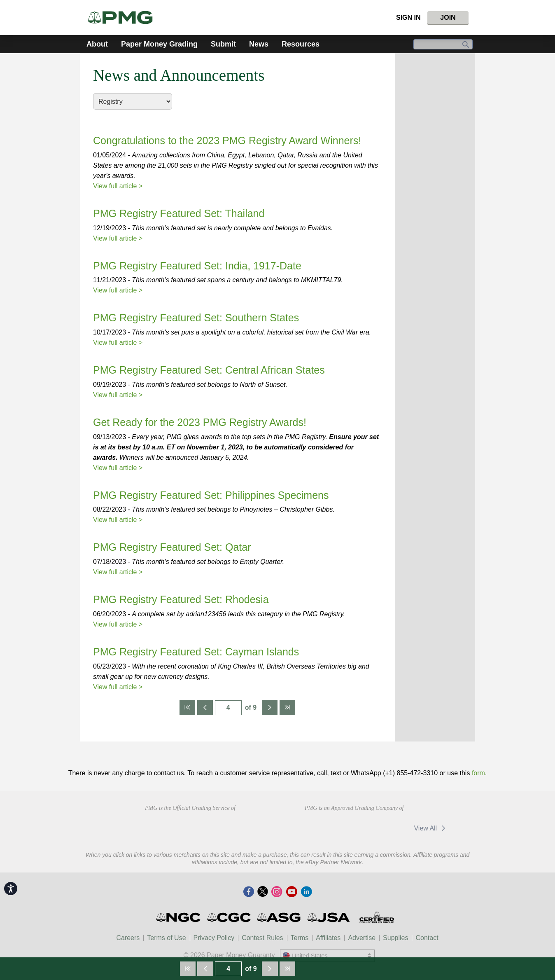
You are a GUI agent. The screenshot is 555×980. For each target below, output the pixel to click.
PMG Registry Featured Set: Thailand (179, 213)
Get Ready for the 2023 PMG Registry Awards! (200, 422)
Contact (427, 938)
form (478, 773)
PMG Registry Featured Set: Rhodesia (181, 599)
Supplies (395, 938)
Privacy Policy (214, 938)
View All (431, 828)
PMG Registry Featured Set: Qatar (172, 547)
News (259, 44)
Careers (128, 938)
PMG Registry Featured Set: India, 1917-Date (197, 266)
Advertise (362, 938)
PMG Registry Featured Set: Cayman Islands (196, 652)
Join (448, 18)
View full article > (118, 186)
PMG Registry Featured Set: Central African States (209, 370)
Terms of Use (166, 938)
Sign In (408, 18)
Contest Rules (262, 938)
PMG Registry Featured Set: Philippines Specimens (211, 495)
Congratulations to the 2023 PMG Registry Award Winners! (227, 140)
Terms (300, 938)
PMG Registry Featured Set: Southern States (196, 318)
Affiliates (328, 938)
